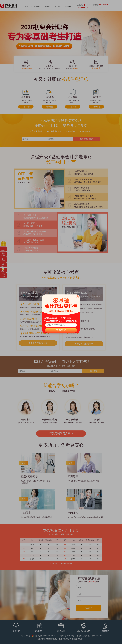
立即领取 (61, 330)
